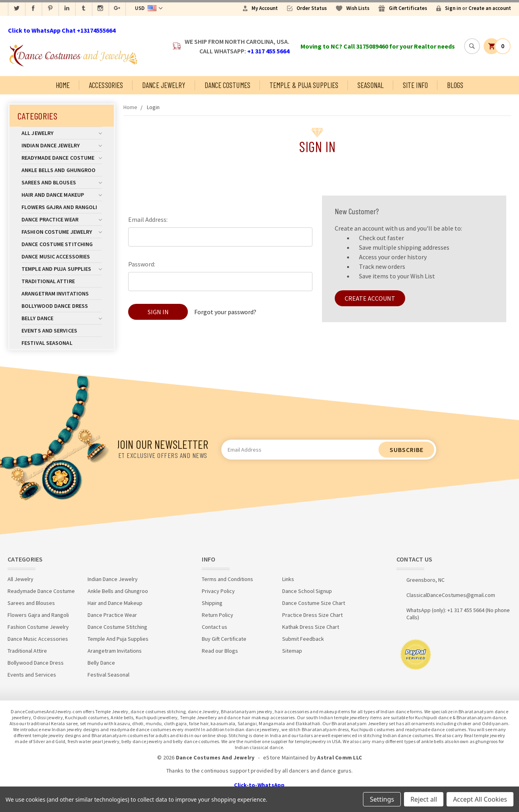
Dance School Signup (307, 591)
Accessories (106, 85)
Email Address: (148, 219)
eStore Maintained (286, 757)
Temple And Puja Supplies (62, 269)
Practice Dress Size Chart (312, 615)
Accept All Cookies (480, 799)
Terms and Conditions (227, 579)
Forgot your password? (225, 312)
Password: (142, 264)
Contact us (215, 627)
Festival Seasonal (47, 343)
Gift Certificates (408, 8)
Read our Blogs (220, 651)
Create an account (490, 8)
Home (63, 85)
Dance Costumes (227, 85)
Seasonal (371, 85)
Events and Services (49, 331)
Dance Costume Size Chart (314, 603)
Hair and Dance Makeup (62, 195)
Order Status (312, 8)
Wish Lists (358, 8)
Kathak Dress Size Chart (311, 627)
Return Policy (218, 615)
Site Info (415, 85)
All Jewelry (62, 133)
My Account (265, 8)
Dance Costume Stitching (57, 244)
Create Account (370, 298)
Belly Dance (62, 318)
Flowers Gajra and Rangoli (60, 207)
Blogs (455, 85)
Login (153, 107)
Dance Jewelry (164, 85)
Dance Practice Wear (62, 219)
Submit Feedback (303, 639)
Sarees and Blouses (62, 182)
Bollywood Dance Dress (55, 306)
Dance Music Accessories (56, 256)
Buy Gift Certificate (224, 639)
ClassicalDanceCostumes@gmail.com (451, 595)
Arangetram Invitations (55, 293)
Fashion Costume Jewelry (62, 232)
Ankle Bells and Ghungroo (59, 170)
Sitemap (292, 651)
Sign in (453, 8)
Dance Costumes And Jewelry (215, 757)
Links (288, 579)
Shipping (212, 603)
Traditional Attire (48, 281)
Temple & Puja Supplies (304, 85)
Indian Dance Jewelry (62, 145)
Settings (382, 799)
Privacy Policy (218, 591)
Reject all (424, 799)
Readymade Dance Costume (62, 158)
